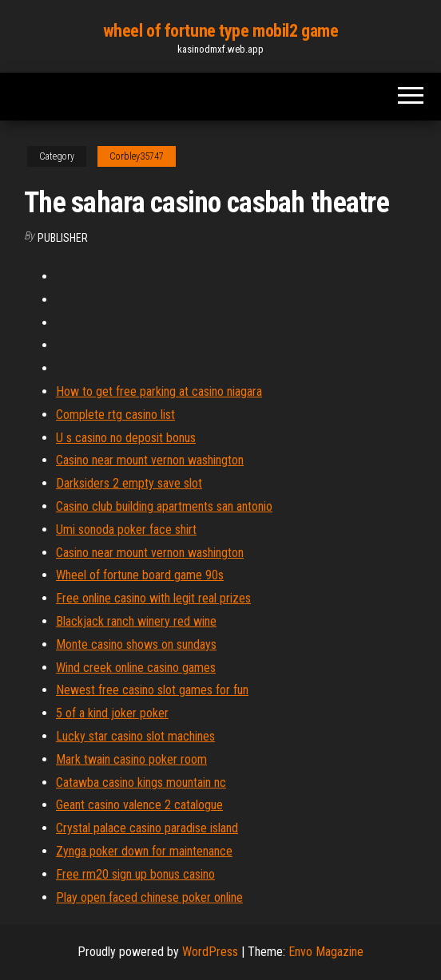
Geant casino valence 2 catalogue (139, 805)
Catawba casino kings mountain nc (141, 782)
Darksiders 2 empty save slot (129, 483)
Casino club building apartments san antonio (164, 506)
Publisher (63, 238)
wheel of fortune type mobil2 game (220, 31)
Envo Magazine (326, 952)
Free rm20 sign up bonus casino (135, 874)
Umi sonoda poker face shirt (126, 530)
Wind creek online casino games (136, 668)
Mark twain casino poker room (131, 759)
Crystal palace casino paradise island (147, 828)
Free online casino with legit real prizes (153, 598)
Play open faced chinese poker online (149, 897)
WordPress (210, 952)
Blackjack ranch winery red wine (136, 621)
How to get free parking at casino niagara (159, 391)
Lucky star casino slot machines (135, 736)
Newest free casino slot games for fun (152, 690)
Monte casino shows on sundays (136, 644)
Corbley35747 (137, 156)
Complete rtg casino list (115, 415)
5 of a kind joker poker (112, 713)
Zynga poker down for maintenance (144, 851)
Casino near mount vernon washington (150, 460)
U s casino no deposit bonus (126, 438)
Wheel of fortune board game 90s (140, 575)
